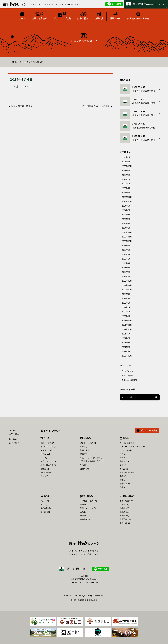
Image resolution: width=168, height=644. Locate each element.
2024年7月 (126, 215)
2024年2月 (126, 228)
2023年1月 (126, 276)
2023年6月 (126, 259)
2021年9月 (126, 334)
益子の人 (13, 439)
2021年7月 (126, 343)
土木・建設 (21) (126, 501)
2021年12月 (127, 321)
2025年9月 (126, 171)
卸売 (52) (123, 458)
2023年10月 (127, 241)
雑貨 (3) (123, 480)
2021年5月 (126, 347)
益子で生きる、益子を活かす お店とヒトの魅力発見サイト (56, 4)
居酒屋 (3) (45, 469)
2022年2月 (126, 312)
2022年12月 (127, 281)
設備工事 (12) (125, 519)
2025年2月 (126, 193)
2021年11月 (127, 325)
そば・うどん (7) (47, 443)
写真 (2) (123, 454)
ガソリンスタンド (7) (128, 443)
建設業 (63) (124, 508)
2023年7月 (126, 254)
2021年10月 (127, 329)
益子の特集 (14, 434)
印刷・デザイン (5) (88, 508)
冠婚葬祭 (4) (85, 454)
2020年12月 (127, 356)
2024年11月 (127, 197)
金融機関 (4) (85, 519)
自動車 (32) (85, 469)
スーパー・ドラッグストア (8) (132, 447)
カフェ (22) (45, 454)
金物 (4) (123, 476)
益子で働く (14, 443)
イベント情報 (127, 376)
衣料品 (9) (124, 469)
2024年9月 (126, 206)
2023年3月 (126, 268)
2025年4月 (126, 188)
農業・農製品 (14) (127, 473)
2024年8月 (126, 210)
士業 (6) (83, 512)
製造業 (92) (124, 512)
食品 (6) (123, 487)
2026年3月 (126, 157)
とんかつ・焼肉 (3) (48, 447)
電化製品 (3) (125, 484)
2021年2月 (126, 351)
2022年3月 (126, 307)
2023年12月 (127, 232)
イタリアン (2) (46, 450)
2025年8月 (126, 175)
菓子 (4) (123, 465)
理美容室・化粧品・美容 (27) (92, 461)
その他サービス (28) (88, 501)
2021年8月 (126, 338)
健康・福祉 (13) (87, 450)
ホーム (12, 430)
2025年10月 (127, 166)
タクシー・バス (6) (88, 443)
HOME (14, 62)
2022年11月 (127, 285)
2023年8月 (126, 250)
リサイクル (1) (126, 450)
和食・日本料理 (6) (48, 465)
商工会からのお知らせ (33, 62)
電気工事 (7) (125, 523)
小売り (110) (125, 461)
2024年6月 (126, 219)
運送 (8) (83, 516)
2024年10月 (127, 201)
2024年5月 (126, 223)
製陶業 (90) (124, 516)
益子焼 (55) (45, 512)
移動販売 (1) (46, 473)
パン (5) (44, 458)
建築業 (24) (124, 504)
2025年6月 (126, 179)
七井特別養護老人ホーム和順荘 (95, 106)
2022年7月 (126, 298)
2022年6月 (126, 303)
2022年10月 (127, 290)
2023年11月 (127, 237)
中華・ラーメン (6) (48, 461)
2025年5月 (126, 184)
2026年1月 (126, 162)
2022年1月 (126, 316)
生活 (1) (83, 465)
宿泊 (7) (44, 504)
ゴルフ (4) (45, 501)
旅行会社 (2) (46, 508)
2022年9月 (126, 294)
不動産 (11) (85, 447)
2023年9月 (126, 246)
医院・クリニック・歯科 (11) (92, 458)
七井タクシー (22, 87)
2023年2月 (126, 272)
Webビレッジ (127, 371)
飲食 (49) (44, 476)
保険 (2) (83, 504)
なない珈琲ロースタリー (23, 106)
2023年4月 (126, 263)
